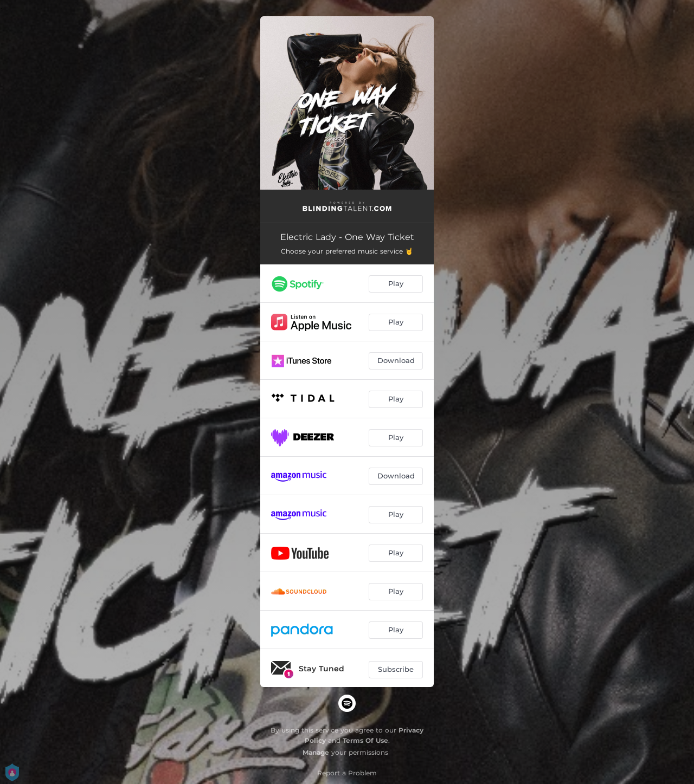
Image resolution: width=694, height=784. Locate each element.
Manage (316, 752)
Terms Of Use (365, 740)
